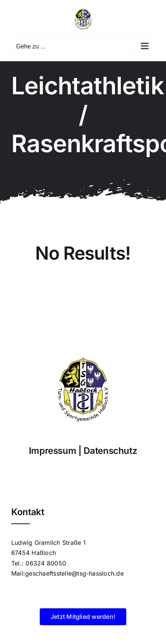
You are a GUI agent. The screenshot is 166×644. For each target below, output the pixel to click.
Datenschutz (110, 451)
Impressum (53, 451)
